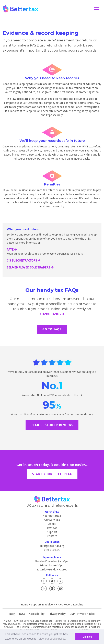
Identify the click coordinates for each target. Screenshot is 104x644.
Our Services (52, 520)
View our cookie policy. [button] (52, 639)
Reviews (52, 528)
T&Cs (22, 614)
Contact (52, 536)
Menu (96, 9)
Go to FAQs (52, 329)
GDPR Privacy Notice (82, 614)
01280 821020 (52, 314)
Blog (12, 614)
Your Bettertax (52, 516)
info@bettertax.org (52, 546)
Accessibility (37, 614)
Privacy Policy (57, 614)
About (52, 524)
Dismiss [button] (87, 637)
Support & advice (42, 605)
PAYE (12, 250)
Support (52, 532)
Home (25, 605)
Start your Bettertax (52, 474)
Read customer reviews (52, 425)
